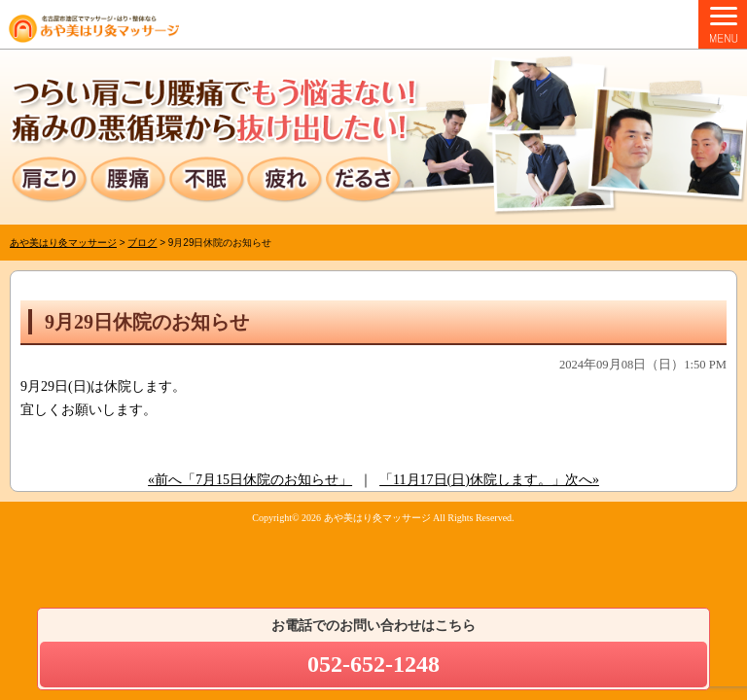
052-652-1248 (373, 664)
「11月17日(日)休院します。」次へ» (489, 480)
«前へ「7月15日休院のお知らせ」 (250, 480)
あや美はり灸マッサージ (377, 518)
